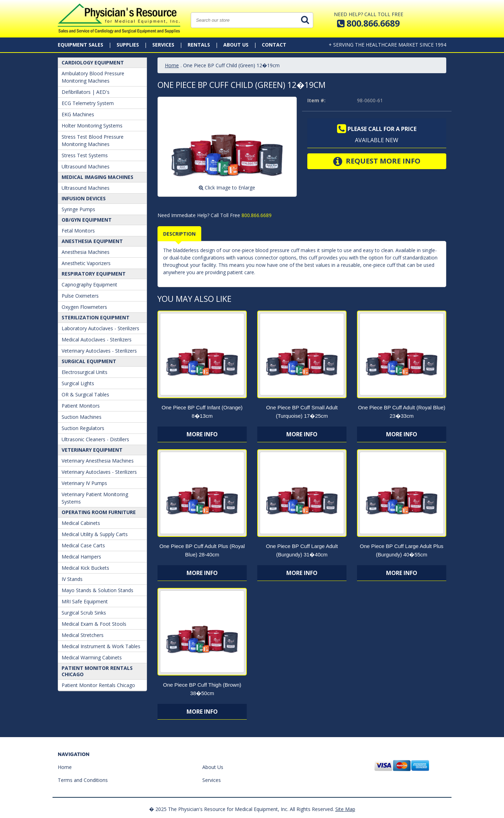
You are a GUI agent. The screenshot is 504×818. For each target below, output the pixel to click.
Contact (274, 45)
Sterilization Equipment (96, 317)
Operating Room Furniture (99, 512)
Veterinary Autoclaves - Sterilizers (99, 351)
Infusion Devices (84, 198)
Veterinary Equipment (92, 450)
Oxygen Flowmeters (84, 307)
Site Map (345, 809)
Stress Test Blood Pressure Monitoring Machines (93, 140)
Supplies (128, 45)
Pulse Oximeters (80, 296)
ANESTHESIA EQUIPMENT (92, 241)
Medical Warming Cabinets (92, 657)
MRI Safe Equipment (85, 601)
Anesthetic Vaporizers (86, 263)
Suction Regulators (83, 428)
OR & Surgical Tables (85, 394)
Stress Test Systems (85, 155)
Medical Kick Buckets (85, 568)
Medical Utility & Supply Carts (95, 534)
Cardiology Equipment (93, 63)
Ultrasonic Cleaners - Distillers (95, 439)
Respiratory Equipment (94, 274)
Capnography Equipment (89, 285)
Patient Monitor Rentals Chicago (97, 671)
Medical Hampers (81, 557)
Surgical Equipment (89, 361)
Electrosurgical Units (85, 372)
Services (163, 45)
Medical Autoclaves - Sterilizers (97, 339)
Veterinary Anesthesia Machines (98, 461)
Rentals (199, 45)
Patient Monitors (81, 406)
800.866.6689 (256, 215)
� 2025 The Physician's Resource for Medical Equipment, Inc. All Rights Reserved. (241, 809)
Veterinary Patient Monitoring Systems (95, 498)
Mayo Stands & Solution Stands (97, 590)
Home (172, 65)
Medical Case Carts (83, 545)
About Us (236, 45)
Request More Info (377, 161)
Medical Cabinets (81, 523)
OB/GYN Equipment (87, 220)
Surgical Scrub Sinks (84, 613)
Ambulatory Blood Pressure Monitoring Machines (93, 77)
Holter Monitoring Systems (92, 126)
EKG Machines (78, 114)
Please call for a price (377, 129)
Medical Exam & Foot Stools (94, 624)
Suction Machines (82, 417)
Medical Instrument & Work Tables (101, 646)
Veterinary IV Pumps (84, 483)
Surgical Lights (78, 383)
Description (179, 234)
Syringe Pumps (78, 209)
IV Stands (72, 579)
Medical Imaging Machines (97, 177)
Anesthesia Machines (86, 252)
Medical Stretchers (83, 635)
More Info (202, 434)
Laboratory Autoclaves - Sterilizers (100, 328)
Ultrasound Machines (86, 167)
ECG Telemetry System (88, 103)
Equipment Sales (80, 45)
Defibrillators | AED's (86, 92)
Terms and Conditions (83, 780)
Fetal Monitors (78, 231)
